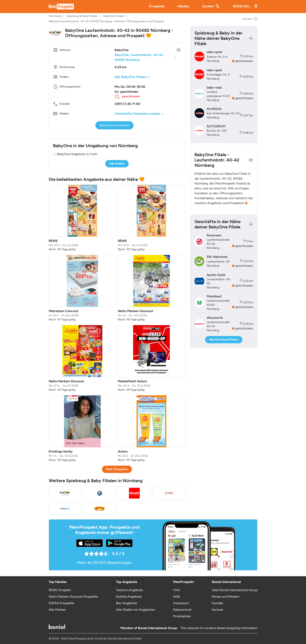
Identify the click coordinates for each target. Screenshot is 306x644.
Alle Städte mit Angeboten (136, 610)
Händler (183, 6)
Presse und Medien (226, 597)
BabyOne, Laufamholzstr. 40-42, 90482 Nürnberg (139, 57)
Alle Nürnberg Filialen (224, 340)
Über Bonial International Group (235, 590)
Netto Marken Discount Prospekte (73, 597)
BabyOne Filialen (114, 16)
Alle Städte (117, 164)
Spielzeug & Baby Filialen (82, 16)
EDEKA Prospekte (61, 603)
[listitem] (82, 218)
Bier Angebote (126, 603)
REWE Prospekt (60, 590)
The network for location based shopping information (219, 628)
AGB (176, 597)
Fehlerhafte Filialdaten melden (138, 114)
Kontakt (218, 603)
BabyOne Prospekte (114, 125)
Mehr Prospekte (117, 469)
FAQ (176, 590)
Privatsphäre (182, 616)
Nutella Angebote (129, 597)
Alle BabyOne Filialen (131, 77)
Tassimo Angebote (129, 590)
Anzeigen (250, 19)
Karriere (217, 610)
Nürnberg (55, 16)
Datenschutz (182, 610)
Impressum (181, 603)
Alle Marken (57, 610)
